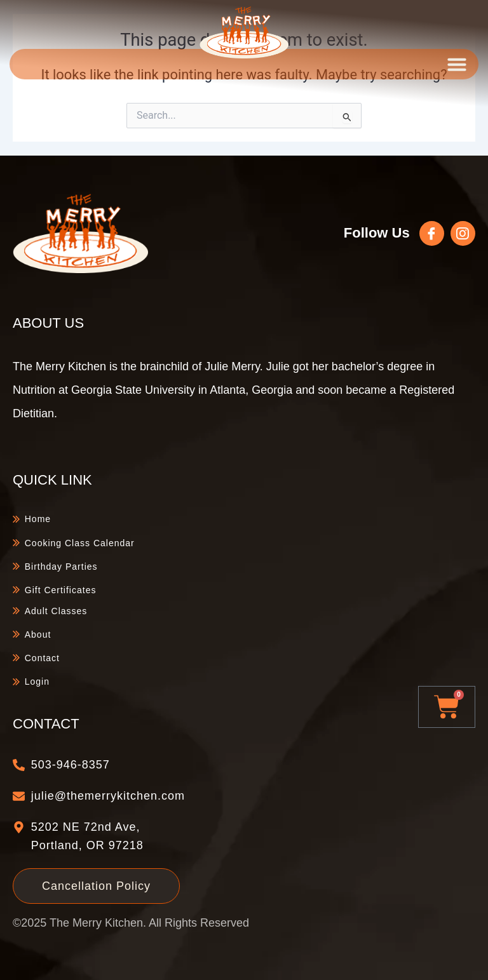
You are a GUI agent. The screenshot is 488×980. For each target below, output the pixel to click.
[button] (457, 64)
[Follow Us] (433, 234)
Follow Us (378, 233)
